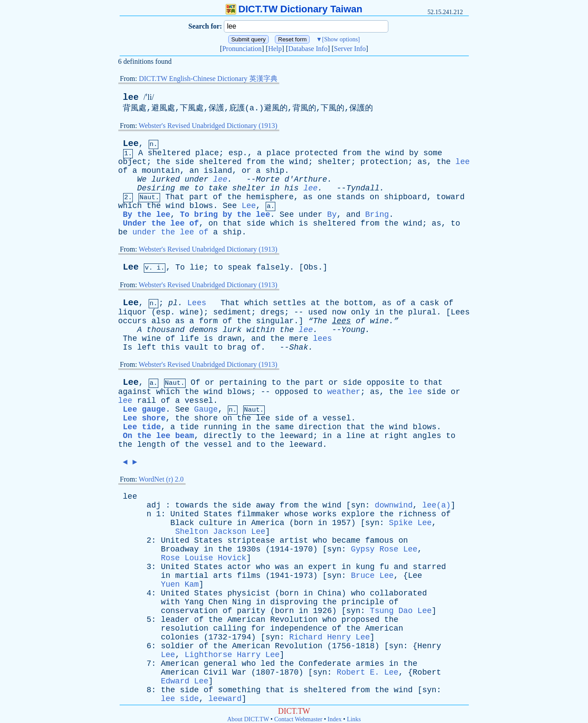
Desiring (156, 188)
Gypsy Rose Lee (384, 549)
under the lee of (170, 232)
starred (429, 567)
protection (384, 162)
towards (192, 505)
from (352, 153)
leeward (296, 436)
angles (427, 436)
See (230, 206)
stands (351, 197)
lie (197, 267)
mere (299, 339)
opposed (292, 392)
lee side (180, 699)
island (218, 171)
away (265, 505)
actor (239, 567)
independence (299, 628)
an (194, 171)
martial (192, 576)
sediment (232, 312)
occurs (133, 321)
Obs (310, 267)
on (375, 197)
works (325, 514)
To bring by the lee (225, 215)
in (275, 188)
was (282, 567)
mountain (161, 171)
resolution (185, 628)
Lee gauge (144, 409)
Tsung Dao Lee (401, 611)
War (239, 672)
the (373, 153)
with (170, 602)
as (422, 162)
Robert (427, 672)
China (329, 593)
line (356, 436)
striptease (251, 540)
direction (320, 427)
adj (153, 505)
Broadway (180, 549)
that (232, 223)
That (175, 197)
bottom (358, 303)
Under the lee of (161, 223)
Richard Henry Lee (329, 637)
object (133, 162)
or (246, 171)
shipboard (405, 197)
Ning (242, 602)
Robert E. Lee (367, 672)
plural (422, 312)
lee (131, 97)
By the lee (146, 215)
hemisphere (270, 197)
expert (323, 567)
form (208, 321)
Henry (429, 646)
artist (294, 540)
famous (379, 540)
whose (296, 514)
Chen (218, 602)
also (161, 321)
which (130, 206)
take (218, 188)
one (325, 197)
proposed (360, 620)
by (414, 153)
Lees (197, 303)
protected (316, 153)
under (197, 179)
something (239, 690)
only (360, 312)
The (130, 339)
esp (235, 153)
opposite (385, 383)
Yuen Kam (180, 584)
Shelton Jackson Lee (220, 532)
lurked (166, 179)
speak (240, 267)
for (258, 628)
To (180, 267)
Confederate (325, 664)
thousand (165, 330)
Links (354, 719)
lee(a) (436, 505)
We (142, 179)
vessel (199, 401)
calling (230, 628)
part (199, 197)
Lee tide (142, 427)
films (249, 576)
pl (173, 303)
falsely (273, 267)
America (268, 523)
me (185, 188)
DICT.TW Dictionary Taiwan (294, 9)
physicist (249, 593)
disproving (294, 602)
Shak (299, 347)
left (147, 347)
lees (341, 321)
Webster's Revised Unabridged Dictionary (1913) (208, 126)
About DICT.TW (248, 719)
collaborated (398, 593)
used (318, 312)
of (123, 171)
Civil (215, 672)
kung (365, 567)
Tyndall (363, 188)
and (353, 215)
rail (147, 401)
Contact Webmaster (298, 719)
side (184, 162)
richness (417, 514)
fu (384, 567)
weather (344, 392)
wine (189, 312)
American (246, 620)
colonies (180, 637)
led (268, 664)
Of (196, 383)
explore (358, 514)
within (261, 330)
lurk (232, 330)
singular (275, 321)
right (396, 436)
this (170, 347)
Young (353, 330)
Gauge (206, 409)
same (284, 427)
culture (215, 523)
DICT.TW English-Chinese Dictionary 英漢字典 (208, 79)
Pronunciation (242, 49)
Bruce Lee (372, 576)
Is (128, 347)
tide (189, 427)
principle (363, 602)
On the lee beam (158, 436)
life (189, 339)
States (218, 514)
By (332, 215)
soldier (178, 646)
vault (197, 347)
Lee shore (144, 418)
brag (237, 347)
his (292, 188)
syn (358, 505)
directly (223, 436)
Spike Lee (410, 523)
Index (335, 719)
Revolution (294, 620)
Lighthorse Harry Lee (232, 655)
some (433, 153)
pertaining (243, 383)
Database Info (308, 49)
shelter (334, 162)
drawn (230, 339)
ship (275, 171)
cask (429, 303)
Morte (268, 179)
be (123, 232)
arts (223, 576)
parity (251, 611)
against (135, 392)
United (184, 514)
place (207, 153)
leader (175, 620)
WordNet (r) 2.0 (161, 479)
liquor (133, 312)
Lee (131, 144)
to (199, 188)
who (320, 540)
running (220, 427)
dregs (273, 312)
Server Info (350, 49)
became (346, 540)
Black (182, 523)
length (152, 445)
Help (275, 49)
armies (370, 664)
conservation (190, 611)
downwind (394, 505)
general (220, 664)
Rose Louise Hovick (204, 558)
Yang (194, 602)
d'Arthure (306, 179)
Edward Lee (185, 681)
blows (201, 206)
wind (395, 153)
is (303, 223)
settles (289, 303)
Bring (377, 215)
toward (451, 197)
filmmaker (258, 514)
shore (206, 418)
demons (204, 330)
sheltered (169, 153)
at (316, 303)
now (339, 312)
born (303, 523)
